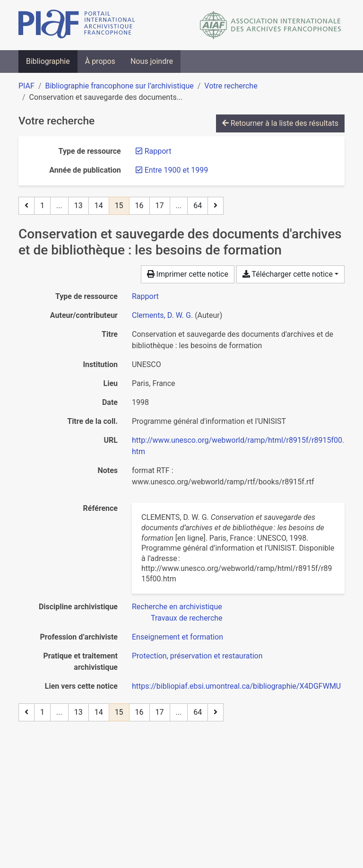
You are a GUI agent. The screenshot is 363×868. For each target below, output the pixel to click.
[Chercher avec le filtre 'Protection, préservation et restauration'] (197, 656)
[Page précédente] (26, 206)
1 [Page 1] (42, 206)
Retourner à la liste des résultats (280, 123)
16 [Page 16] (139, 206)
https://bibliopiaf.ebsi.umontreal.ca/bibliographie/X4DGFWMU (236, 686)
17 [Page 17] (160, 206)
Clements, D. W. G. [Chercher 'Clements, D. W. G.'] (162, 315)
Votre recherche (231, 86)
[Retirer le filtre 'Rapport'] (158, 151)
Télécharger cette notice (288, 274)
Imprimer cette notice (188, 274)
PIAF (26, 86)
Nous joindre (152, 61)
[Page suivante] (216, 206)
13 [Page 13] (78, 206)
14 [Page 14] (99, 206)
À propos (100, 61)
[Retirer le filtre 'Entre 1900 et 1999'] (176, 170)
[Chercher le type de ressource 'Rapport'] (145, 296)
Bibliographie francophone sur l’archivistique (119, 86)
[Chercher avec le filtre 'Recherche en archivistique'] (177, 607)
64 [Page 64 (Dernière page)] (198, 206)
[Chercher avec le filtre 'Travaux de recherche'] (187, 618)
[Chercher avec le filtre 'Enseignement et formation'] (177, 637)
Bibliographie (48, 61)
